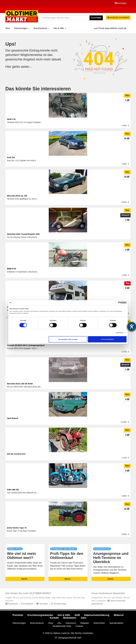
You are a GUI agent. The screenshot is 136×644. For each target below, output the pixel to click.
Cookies (79, 626)
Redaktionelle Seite (62, 626)
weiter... (26, 67)
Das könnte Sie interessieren (38, 89)
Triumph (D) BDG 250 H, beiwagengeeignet (26, 345)
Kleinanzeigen (22, 28)
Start (8, 28)
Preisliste (18, 615)
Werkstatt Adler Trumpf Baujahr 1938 (23, 234)
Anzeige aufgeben (118, 18)
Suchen (96, 18)
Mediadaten (70, 618)
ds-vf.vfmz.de (24, 313)
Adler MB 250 (13, 490)
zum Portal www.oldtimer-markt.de (110, 28)
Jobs (83, 618)
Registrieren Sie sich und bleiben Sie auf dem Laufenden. (111, 601)
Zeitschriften (99, 623)
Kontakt (54, 618)
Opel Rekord (13, 418)
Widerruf (119, 615)
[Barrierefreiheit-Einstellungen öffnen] (132, 326)
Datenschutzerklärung (97, 615)
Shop (51, 623)
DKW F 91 (11, 119)
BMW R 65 (12, 269)
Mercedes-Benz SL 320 (17, 196)
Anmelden (121, 3)
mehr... (25, 579)
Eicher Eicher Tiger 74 (17, 528)
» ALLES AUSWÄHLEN (107, 339)
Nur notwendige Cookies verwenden (68, 339)
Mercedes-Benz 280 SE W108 (20, 384)
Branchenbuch (41, 28)
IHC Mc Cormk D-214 (16, 454)
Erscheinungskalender (40, 615)
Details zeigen (120, 333)
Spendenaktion (116, 623)
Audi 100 (11, 157)
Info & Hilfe (60, 28)
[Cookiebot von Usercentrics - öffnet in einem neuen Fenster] (115, 303)
